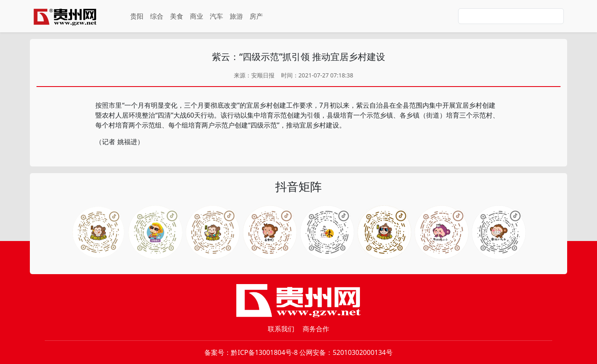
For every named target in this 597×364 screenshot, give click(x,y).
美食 (177, 16)
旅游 (236, 16)
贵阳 (137, 16)
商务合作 (316, 329)
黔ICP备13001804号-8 (264, 352)
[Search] (511, 16)
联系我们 (281, 329)
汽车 (216, 16)
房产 (256, 16)
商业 (197, 16)
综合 (157, 16)
